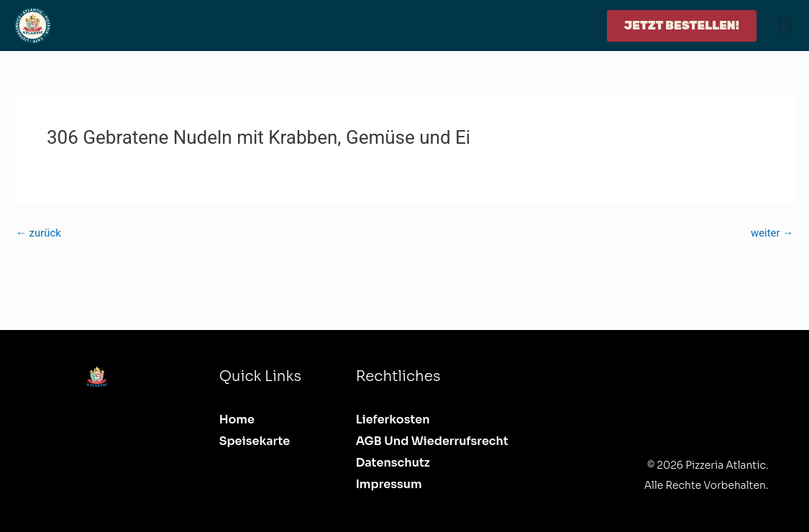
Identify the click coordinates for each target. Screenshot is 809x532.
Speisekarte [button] (255, 441)
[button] (785, 26)
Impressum (389, 484)
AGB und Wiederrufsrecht (432, 441)
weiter (772, 233)
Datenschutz (393, 463)
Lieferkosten (393, 419)
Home (237, 419)
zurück (38, 233)
